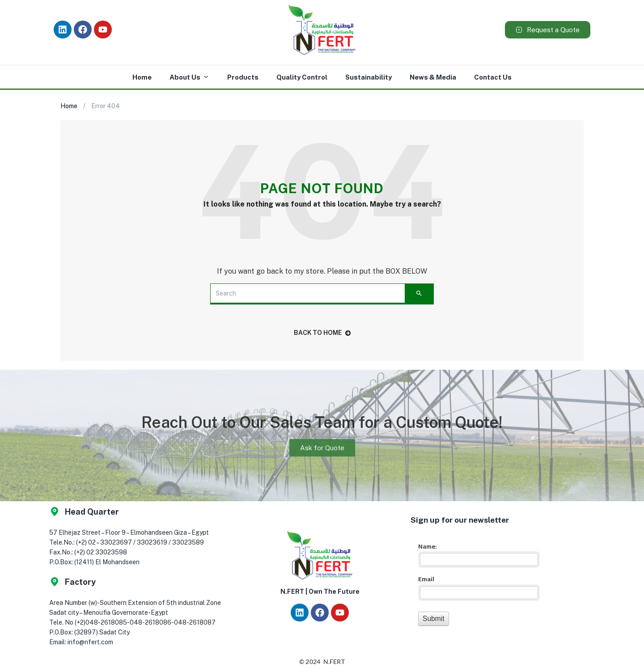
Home (142, 77)
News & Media (433, 77)
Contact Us (493, 77)
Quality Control (302, 77)
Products (243, 77)
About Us (189, 77)
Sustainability (369, 77)
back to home (322, 333)
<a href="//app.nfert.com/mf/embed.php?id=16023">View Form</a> (478, 583)
